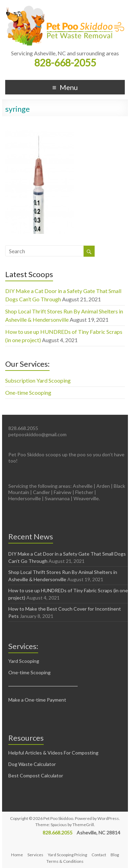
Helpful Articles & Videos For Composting (53, 753)
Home (17, 855)
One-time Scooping (28, 392)
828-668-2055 (65, 63)
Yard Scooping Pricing (67, 855)
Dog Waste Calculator (32, 764)
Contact (99, 855)
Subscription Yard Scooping (38, 380)
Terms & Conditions (65, 861)
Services (35, 855)
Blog (115, 855)
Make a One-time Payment (37, 700)
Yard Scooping (24, 661)
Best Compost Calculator (36, 775)
